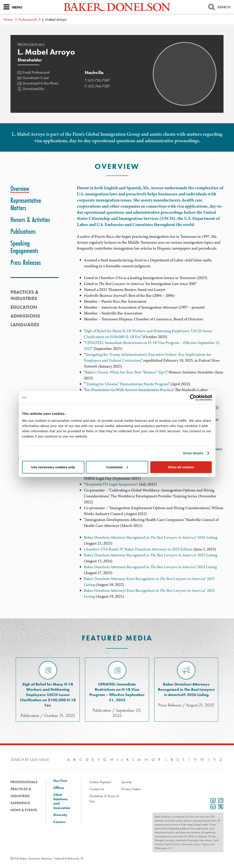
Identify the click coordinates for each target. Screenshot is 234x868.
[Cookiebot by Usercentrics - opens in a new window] (193, 398)
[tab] (20, 189)
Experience (20, 803)
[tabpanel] (150, 218)
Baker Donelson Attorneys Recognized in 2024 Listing (150, 567)
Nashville (94, 73)
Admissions (25, 316)
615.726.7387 (99, 80)
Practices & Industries (21, 792)
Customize (117, 467)
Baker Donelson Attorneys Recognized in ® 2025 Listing (151, 555)
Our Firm (60, 781)
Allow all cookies (181, 467)
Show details (193, 453)
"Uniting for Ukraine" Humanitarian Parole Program (127, 384)
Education (24, 307)
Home (8, 19)
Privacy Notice (131, 789)
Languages (25, 325)
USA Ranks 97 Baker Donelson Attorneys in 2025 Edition (138, 549)
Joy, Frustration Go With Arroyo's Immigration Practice (129, 390)
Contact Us (97, 789)
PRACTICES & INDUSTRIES (24, 295)
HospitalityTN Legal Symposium (111, 484)
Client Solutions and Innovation (62, 801)
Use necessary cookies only (53, 467)
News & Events (24, 810)
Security (127, 782)
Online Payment (100, 782)
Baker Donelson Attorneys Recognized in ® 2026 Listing (151, 537)
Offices (59, 788)
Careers (60, 822)
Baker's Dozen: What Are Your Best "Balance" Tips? (126, 372)
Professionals (28, 19)
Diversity (60, 815)
